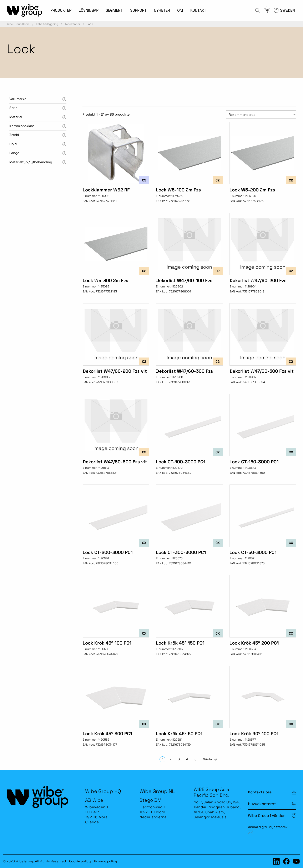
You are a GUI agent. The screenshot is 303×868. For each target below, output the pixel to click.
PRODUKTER (61, 10)
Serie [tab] (13, 108)
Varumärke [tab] (18, 99)
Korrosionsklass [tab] (22, 126)
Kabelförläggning (47, 24)
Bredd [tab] (14, 135)
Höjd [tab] (13, 144)
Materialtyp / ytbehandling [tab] (31, 162)
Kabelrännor (72, 24)
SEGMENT (114, 10)
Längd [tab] (14, 153)
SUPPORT (138, 10)
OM (180, 10)
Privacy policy (106, 861)
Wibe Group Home (18, 24)
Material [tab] (16, 117)
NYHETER (162, 10)
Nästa (207, 759)
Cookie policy (80, 861)
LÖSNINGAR (89, 10)
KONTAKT (198, 10)
